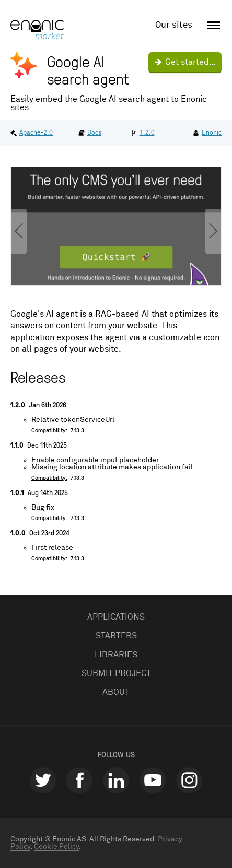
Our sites (174, 25)
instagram (189, 780)
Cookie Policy (56, 847)
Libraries (116, 655)
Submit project (116, 673)
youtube (153, 780)
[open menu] (212, 26)
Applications (116, 617)
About (116, 692)
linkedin (116, 780)
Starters (116, 636)
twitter (43, 780)
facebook (79, 780)
